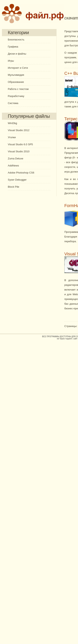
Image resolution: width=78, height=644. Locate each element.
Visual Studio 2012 (19, 130)
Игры (11, 61)
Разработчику (16, 96)
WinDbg (12, 123)
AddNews (13, 166)
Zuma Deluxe (16, 158)
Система (13, 103)
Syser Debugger (17, 180)
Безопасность (16, 40)
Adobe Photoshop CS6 (21, 173)
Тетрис (71, 119)
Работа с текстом (18, 89)
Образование (16, 82)
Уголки (12, 137)
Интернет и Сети (18, 68)
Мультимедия (16, 75)
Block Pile (14, 187)
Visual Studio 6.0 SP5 (20, 144)
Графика (13, 47)
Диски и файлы (17, 54)
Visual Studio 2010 (19, 151)
